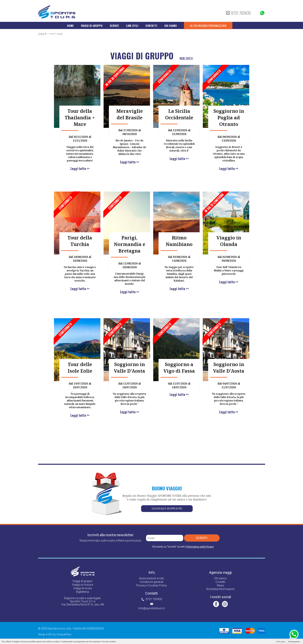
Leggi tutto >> (80, 169)
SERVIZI (114, 26)
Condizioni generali (151, 582)
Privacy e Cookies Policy (152, 585)
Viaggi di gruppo (83, 581)
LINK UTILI (132, 26)
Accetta (282, 641)
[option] (152, 254)
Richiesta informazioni (220, 589)
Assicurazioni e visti (151, 578)
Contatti (220, 582)
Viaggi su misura (83, 585)
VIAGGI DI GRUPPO (92, 26)
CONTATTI (151, 26)
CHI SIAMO (171, 26)
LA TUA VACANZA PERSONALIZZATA (208, 26)
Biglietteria (83, 592)
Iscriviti (202, 538)
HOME (70, 26)
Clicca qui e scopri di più (167, 509)
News (220, 585)
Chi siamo (220, 578)
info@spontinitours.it (151, 608)
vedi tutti (186, 58)
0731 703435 (154, 599)
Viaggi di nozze (83, 588)
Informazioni (294, 641)
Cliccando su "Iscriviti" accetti (183, 547)
